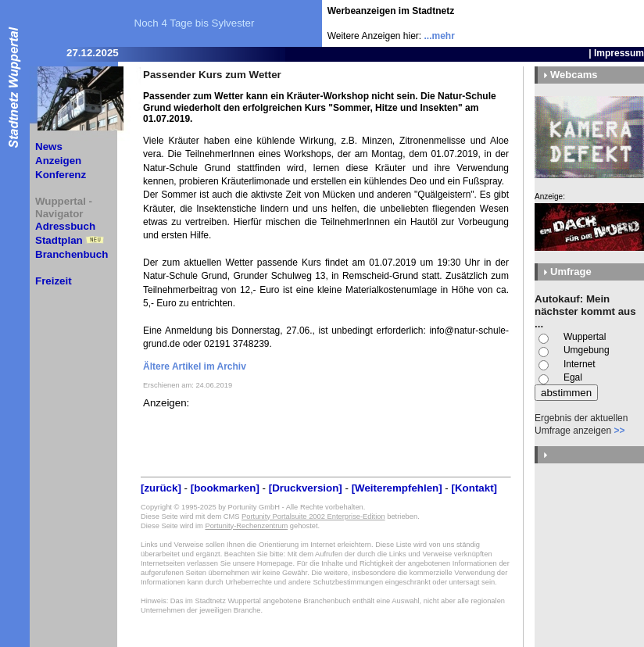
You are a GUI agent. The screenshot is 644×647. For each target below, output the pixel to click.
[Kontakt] (475, 488)
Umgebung (587, 350)
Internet (580, 364)
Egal (573, 377)
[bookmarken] (225, 488)
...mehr (440, 36)
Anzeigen (58, 161)
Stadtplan (59, 240)
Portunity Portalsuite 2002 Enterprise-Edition (313, 517)
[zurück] (161, 488)
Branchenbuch (72, 254)
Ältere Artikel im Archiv (195, 366)
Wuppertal (585, 337)
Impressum (619, 53)
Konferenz (61, 175)
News (49, 147)
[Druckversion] (306, 488)
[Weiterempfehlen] (397, 488)
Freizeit (54, 281)
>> (619, 431)
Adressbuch (65, 226)
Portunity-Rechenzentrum (246, 526)
